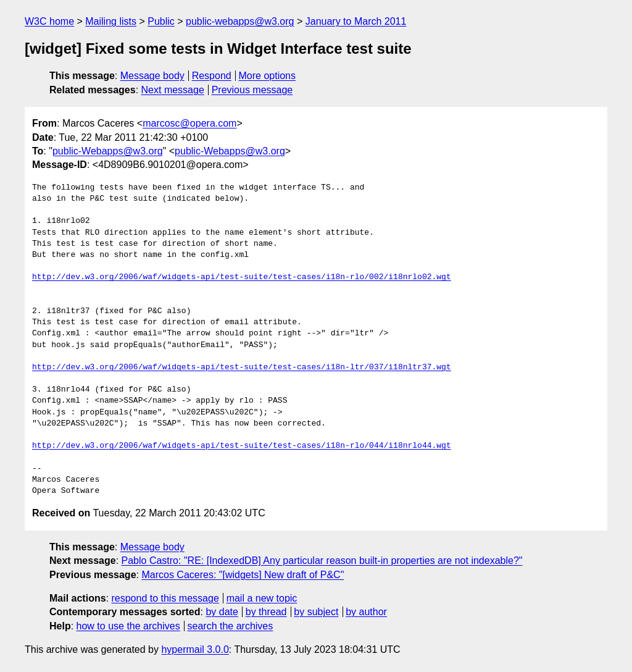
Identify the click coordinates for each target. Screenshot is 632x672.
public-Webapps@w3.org (108, 151)
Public (161, 21)
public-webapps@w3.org (240, 21)
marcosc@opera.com (189, 123)
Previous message (252, 90)
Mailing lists (111, 21)
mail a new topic (262, 598)
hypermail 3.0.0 (195, 649)
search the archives (231, 626)
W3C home (49, 21)
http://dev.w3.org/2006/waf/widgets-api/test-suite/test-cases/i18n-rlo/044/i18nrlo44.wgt (242, 446)
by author (366, 612)
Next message (173, 90)
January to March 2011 (356, 21)
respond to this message (165, 598)
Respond (212, 76)
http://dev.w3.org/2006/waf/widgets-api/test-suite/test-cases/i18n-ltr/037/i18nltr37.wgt (242, 367)
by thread (266, 612)
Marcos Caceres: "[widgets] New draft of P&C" (243, 575)
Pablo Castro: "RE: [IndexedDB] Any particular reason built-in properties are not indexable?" (322, 561)
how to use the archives (128, 626)
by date (222, 612)
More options (268, 76)
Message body (152, 76)
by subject (316, 612)
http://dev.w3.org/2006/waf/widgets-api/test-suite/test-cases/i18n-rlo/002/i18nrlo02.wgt (242, 277)
